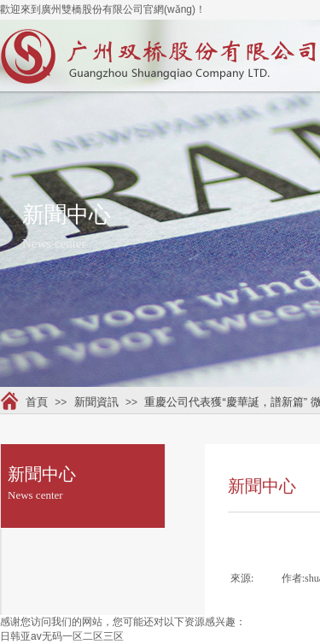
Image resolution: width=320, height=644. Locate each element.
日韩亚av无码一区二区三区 (62, 636)
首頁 (37, 402)
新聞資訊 (96, 402)
